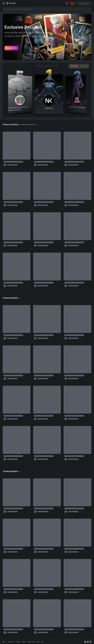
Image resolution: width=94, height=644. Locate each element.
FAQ (42, 642)
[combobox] (47, 9)
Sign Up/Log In (84, 3)
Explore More (11, 48)
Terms (24, 642)
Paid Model (74, 66)
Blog (38, 642)
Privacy (18, 642)
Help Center (31, 642)
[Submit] (5, 9)
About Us (11, 642)
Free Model (84, 66)
